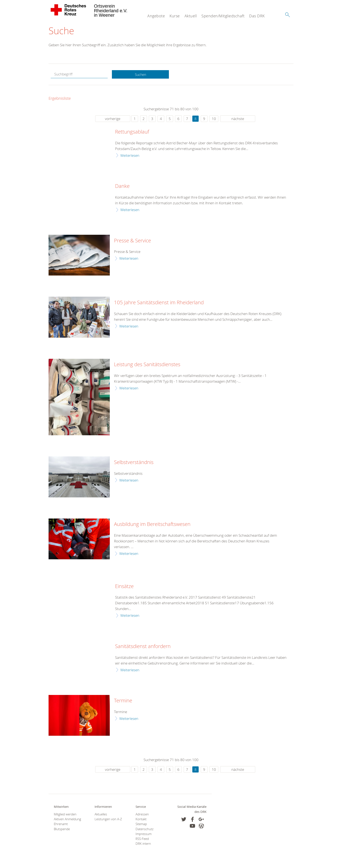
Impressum (144, 835)
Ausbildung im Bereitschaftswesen (152, 525)
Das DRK (257, 16)
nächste (238, 119)
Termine (123, 702)
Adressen (142, 815)
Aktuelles (101, 815)
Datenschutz (145, 830)
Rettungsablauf (132, 133)
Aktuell (191, 16)
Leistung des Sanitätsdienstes (147, 366)
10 (214, 119)
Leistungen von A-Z (108, 820)
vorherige (113, 119)
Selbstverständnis (134, 463)
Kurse (175, 16)
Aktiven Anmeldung (67, 820)
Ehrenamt (61, 825)
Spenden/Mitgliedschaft (223, 16)
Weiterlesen (130, 156)
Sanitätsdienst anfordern (143, 647)
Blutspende (62, 830)
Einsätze (124, 587)
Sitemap (141, 825)
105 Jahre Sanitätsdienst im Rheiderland (159, 304)
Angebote (156, 16)
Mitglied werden (65, 815)
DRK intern (143, 845)
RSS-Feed (142, 840)
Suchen (140, 75)
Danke (122, 187)
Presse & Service (132, 242)
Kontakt (141, 820)
